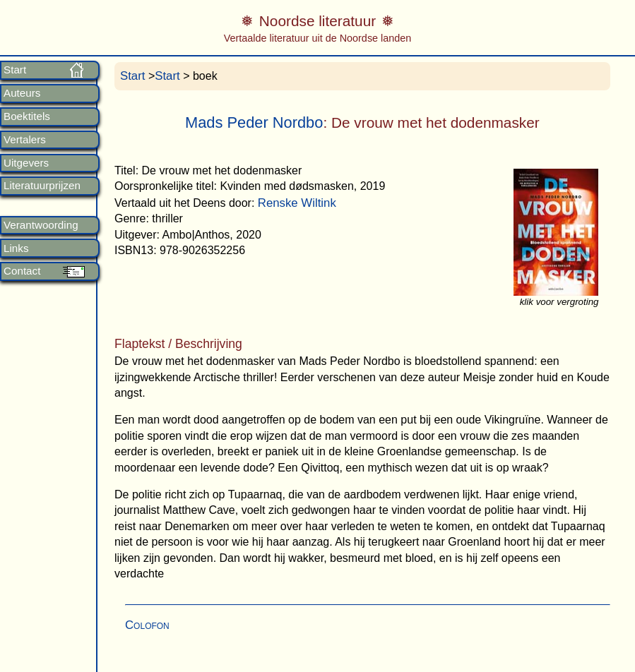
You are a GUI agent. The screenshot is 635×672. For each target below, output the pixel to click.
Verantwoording (41, 225)
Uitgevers (26, 163)
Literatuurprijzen (42, 186)
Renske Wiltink (297, 203)
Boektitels (27, 116)
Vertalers (25, 140)
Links (16, 248)
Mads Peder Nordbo (254, 122)
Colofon (147, 625)
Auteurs (22, 93)
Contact (22, 271)
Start (15, 70)
